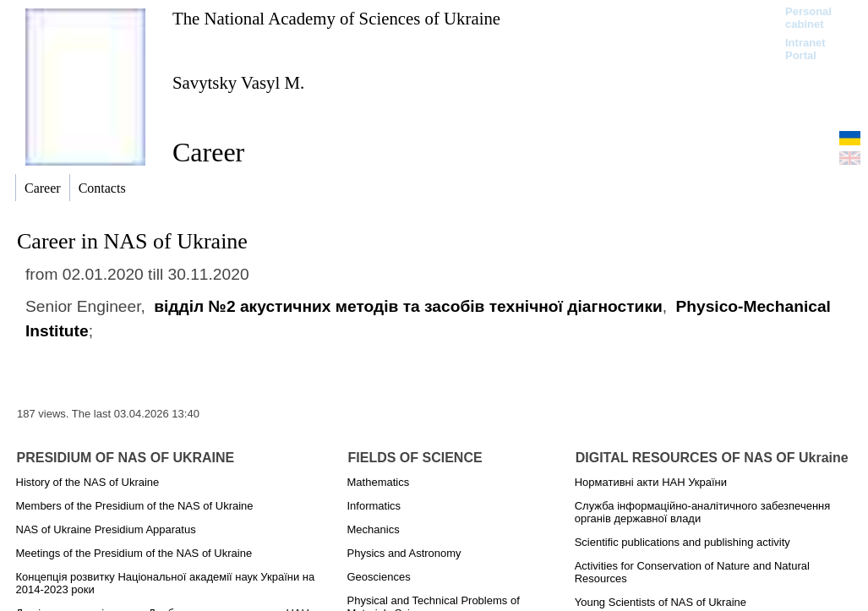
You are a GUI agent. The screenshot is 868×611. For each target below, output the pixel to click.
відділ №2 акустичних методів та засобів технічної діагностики (408, 306)
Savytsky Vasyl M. (238, 82)
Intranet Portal (805, 49)
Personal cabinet (808, 18)
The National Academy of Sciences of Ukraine (336, 18)
